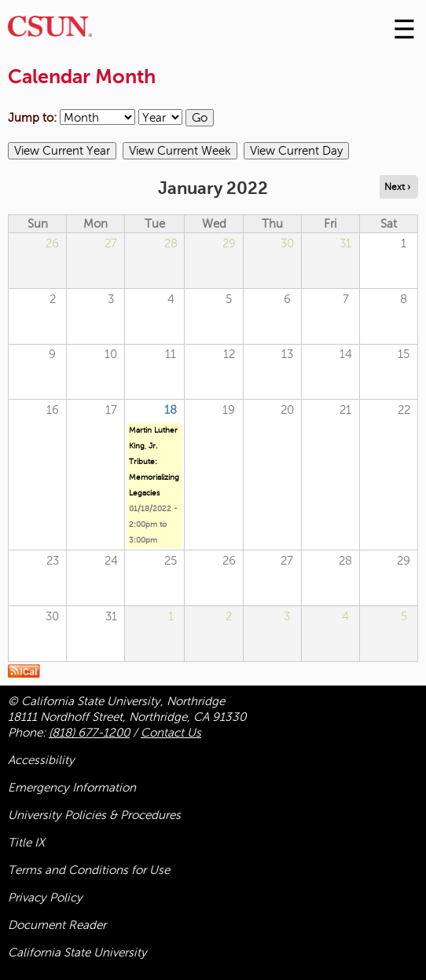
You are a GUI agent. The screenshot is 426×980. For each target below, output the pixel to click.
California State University (77, 953)
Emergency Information (72, 788)
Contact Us (171, 733)
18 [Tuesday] (171, 410)
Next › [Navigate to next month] (397, 187)
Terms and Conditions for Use (89, 870)
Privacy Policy (45, 898)
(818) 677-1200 (89, 733)
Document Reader (57, 925)
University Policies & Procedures (94, 815)
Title (26, 843)
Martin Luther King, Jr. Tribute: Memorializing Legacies (154, 461)
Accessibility (41, 760)
